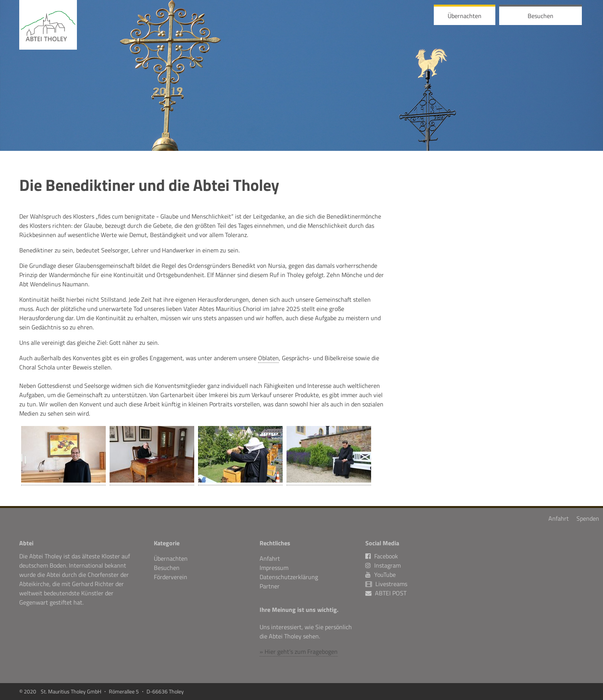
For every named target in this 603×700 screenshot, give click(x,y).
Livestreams (391, 584)
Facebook (382, 556)
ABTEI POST (391, 593)
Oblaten (268, 358)
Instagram (383, 565)
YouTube (381, 575)
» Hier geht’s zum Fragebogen (299, 652)
